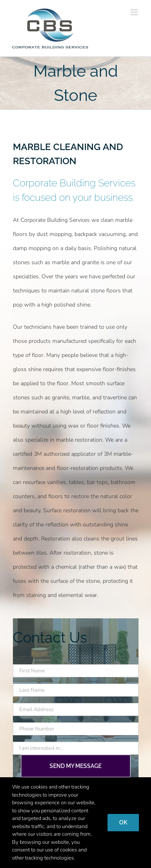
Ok (123, 822)
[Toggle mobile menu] (135, 12)
